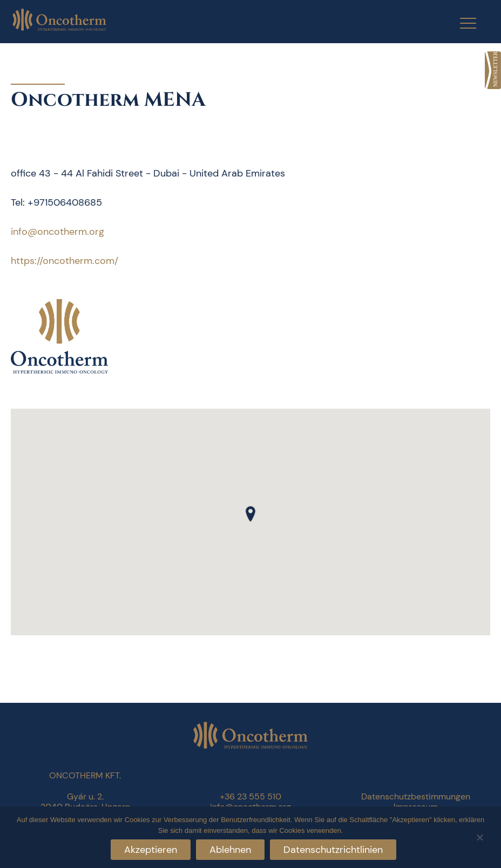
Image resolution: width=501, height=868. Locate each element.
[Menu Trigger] (461, 23)
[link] (493, 70)
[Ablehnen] (479, 836)
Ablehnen (230, 850)
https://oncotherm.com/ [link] (65, 261)
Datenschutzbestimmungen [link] (416, 796)
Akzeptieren (151, 850)
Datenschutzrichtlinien (333, 850)
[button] (250, 514)
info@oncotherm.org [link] (57, 232)
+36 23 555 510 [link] (250, 796)
